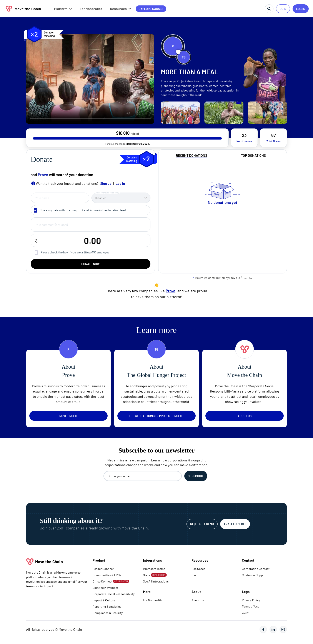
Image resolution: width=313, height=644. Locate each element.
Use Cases (198, 569)
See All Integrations (156, 581)
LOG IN (301, 9)
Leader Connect (103, 569)
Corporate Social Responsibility (114, 594)
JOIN (283, 9)
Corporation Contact (256, 569)
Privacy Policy (251, 600)
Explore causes (151, 9)
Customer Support (254, 575)
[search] (269, 9)
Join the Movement (105, 588)
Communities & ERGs (107, 575)
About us (245, 416)
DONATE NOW (90, 264)
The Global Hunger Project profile (157, 416)
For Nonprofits (153, 600)
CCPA (246, 613)
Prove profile (68, 416)
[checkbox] (35, 210)
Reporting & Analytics (107, 607)
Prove (43, 175)
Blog (194, 575)
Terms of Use (251, 606)
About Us (198, 600)
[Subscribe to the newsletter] (196, 476)
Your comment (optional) (51, 225)
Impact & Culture (104, 600)
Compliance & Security (108, 613)
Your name (42, 198)
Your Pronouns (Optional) (107, 193)
